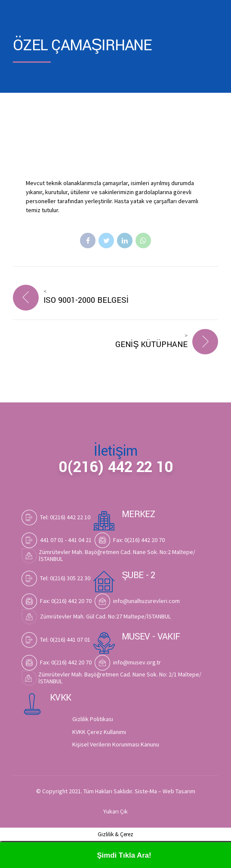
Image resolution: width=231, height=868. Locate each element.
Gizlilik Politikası (93, 720)
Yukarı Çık (115, 813)
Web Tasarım (179, 792)
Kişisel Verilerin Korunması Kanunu (116, 746)
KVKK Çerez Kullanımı (99, 733)
